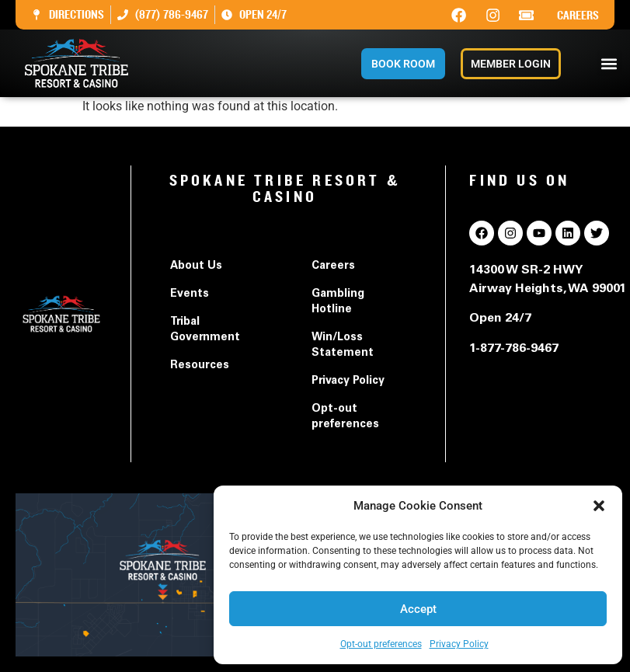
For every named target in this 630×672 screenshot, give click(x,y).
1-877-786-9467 (514, 349)
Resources (200, 366)
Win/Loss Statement (343, 346)
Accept (418, 609)
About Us (196, 266)
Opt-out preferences (381, 644)
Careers (578, 16)
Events (190, 294)
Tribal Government (205, 330)
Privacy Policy (459, 644)
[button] (599, 506)
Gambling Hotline (338, 302)
